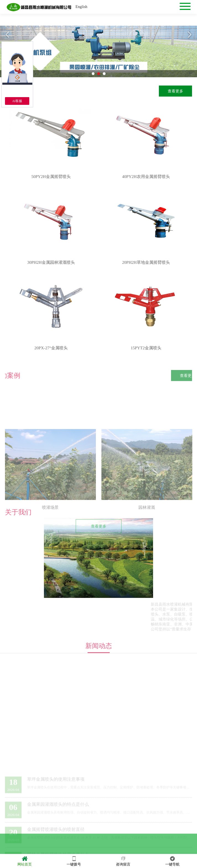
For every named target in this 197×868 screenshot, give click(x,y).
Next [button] (189, 34)
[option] (99, 52)
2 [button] (99, 74)
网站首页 (25, 861)
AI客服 (17, 101)
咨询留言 (123, 861)
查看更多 (175, 91)
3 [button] (104, 74)
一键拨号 (74, 861)
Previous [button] (8, 34)
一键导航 (172, 861)
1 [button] (93, 74)
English (81, 7)
